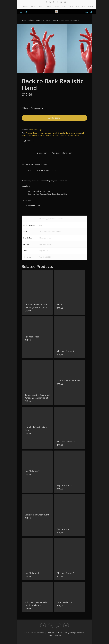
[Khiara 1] (70, 285)
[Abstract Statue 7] (70, 554)
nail (82, 133)
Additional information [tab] (62, 153)
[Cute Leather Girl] (70, 590)
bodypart (41, 133)
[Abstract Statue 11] (70, 422)
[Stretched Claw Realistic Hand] (37, 415)
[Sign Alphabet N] (70, 510)
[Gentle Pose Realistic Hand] (70, 368)
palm (23, 135)
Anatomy (55, 20)
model (78, 133)
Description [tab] (42, 153)
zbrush (76, 135)
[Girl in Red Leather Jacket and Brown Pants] (37, 590)
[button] (22, 12)
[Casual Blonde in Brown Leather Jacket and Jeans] (37, 285)
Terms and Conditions (54, 633)
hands (73, 133)
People (47, 20)
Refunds (58, 635)
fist (64, 133)
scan (53, 135)
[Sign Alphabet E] (37, 325)
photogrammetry (38, 135)
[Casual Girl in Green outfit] (37, 503)
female (55, 133)
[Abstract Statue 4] (70, 332)
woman (70, 135)
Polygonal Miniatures (35, 20)
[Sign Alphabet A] (70, 466)
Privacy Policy (69, 633)
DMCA (51, 635)
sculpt (57, 135)
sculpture (64, 135)
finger (60, 133)
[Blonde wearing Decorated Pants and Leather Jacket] (37, 376)
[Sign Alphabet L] (37, 554)
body (35, 133)
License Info (80, 633)
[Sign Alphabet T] (37, 459)
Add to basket (54, 118)
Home (24, 20)
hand (68, 133)
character (48, 133)
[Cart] (90, 12)
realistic (48, 135)
